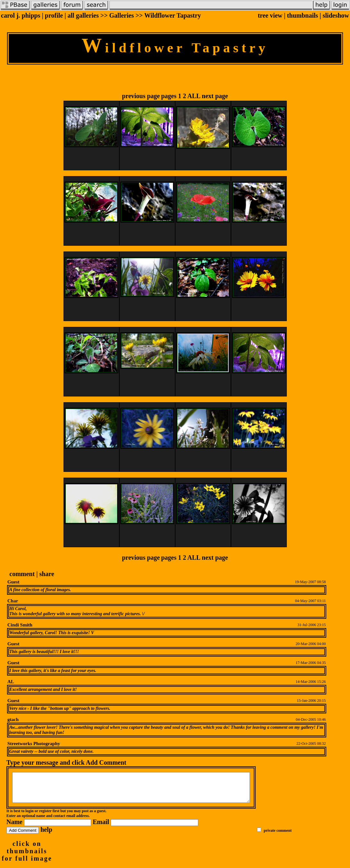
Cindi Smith (20, 625)
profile (54, 15)
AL (11, 682)
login (29, 817)
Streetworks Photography (34, 744)
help (46, 835)
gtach (13, 719)
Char (13, 601)
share (47, 574)
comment (22, 574)
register (45, 817)
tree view (270, 15)
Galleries (122, 15)
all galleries (83, 15)
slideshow (336, 15)
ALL (194, 96)
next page (215, 96)
